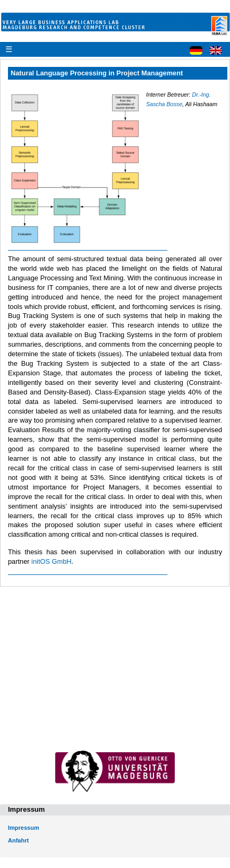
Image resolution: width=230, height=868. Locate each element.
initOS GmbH (51, 561)
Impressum (24, 828)
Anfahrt (18, 840)
